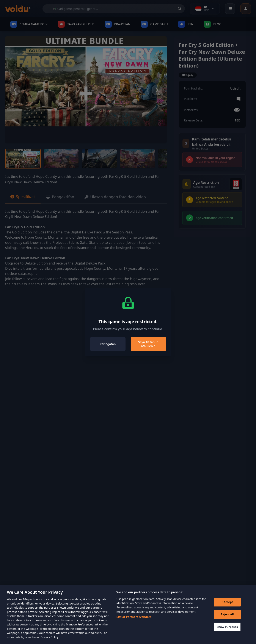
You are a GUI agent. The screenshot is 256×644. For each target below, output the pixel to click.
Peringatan (108, 344)
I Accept (227, 607)
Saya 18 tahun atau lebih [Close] (148, 344)
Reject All (227, 620)
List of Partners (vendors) (134, 622)
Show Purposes (227, 632)
